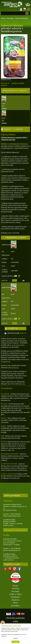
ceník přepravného (18, 345)
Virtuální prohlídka (15, 530)
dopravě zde (6, 362)
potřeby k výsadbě (18, 83)
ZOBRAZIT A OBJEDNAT (13, 129)
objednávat (15, 368)
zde (24, 384)
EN (28, 9)
